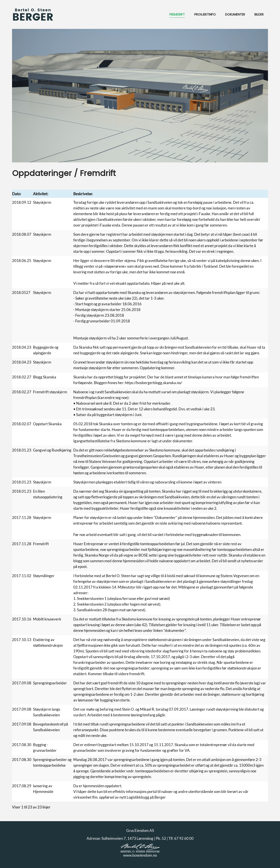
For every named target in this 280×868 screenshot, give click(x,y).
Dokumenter (235, 14)
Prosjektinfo (205, 14)
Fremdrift (177, 14)
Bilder (259, 14)
